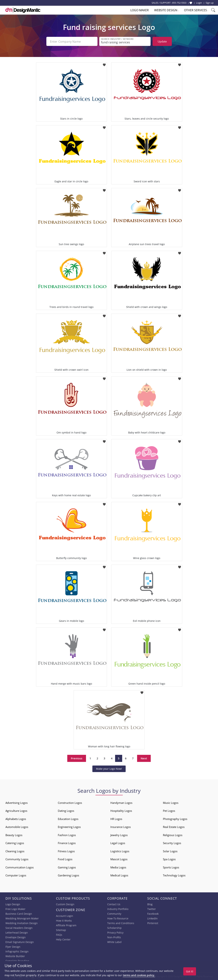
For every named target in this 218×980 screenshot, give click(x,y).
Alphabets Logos (16, 819)
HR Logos (116, 819)
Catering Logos (15, 843)
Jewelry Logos (119, 835)
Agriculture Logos (16, 810)
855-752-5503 (179, 3)
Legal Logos (118, 843)
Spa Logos (169, 859)
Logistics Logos (120, 851)
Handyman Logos (121, 802)
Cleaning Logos (15, 851)
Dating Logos (66, 810)
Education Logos (68, 819)
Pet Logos (169, 810)
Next (144, 758)
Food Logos (65, 859)
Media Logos (118, 867)
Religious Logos (173, 835)
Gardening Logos (68, 875)
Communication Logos (20, 867)
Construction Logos (70, 802)
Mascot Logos (119, 859)
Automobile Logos (17, 826)
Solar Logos (170, 851)
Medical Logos (119, 875)
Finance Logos (67, 843)
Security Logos (172, 843)
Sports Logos (171, 867)
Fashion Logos (67, 835)
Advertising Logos (17, 802)
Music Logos (171, 802)
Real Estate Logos (174, 826)
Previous (77, 758)
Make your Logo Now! (109, 768)
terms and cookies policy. (139, 975)
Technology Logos (174, 875)
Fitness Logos (66, 851)
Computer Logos (16, 875)
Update (162, 41)
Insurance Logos (121, 826)
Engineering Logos (69, 826)
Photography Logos (175, 819)
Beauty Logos (14, 835)
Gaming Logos (67, 867)
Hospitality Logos (121, 810)
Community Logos (17, 859)
